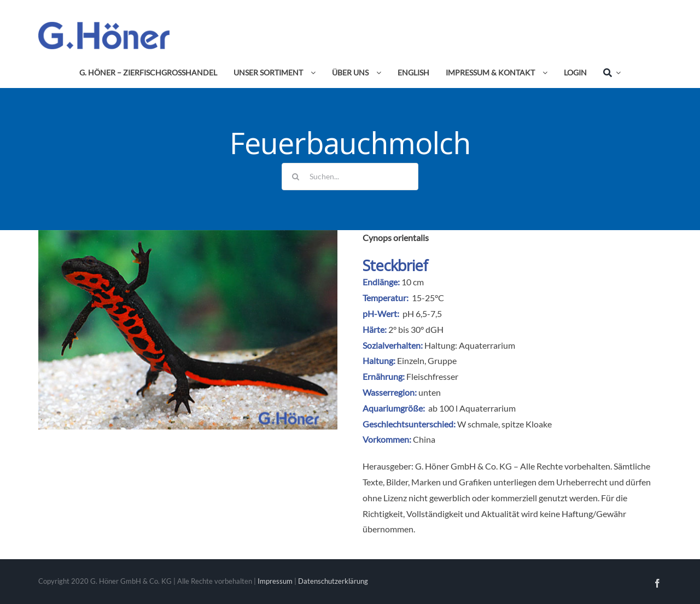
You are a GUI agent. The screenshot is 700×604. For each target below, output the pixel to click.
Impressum (275, 581)
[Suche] (608, 73)
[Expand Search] (616, 73)
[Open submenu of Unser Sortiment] (311, 73)
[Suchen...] (350, 177)
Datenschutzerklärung (333, 581)
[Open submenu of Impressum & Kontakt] (543, 73)
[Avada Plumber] (104, 26)
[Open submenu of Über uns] (377, 73)
